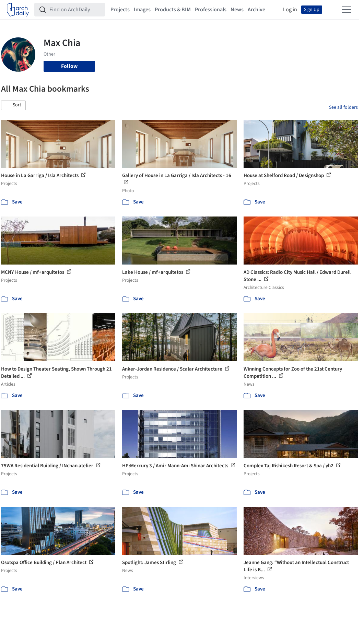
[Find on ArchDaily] (75, 10)
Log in (290, 10)
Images (142, 10)
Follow (69, 66)
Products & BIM (173, 10)
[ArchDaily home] (18, 10)
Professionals (211, 10)
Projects (120, 10)
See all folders (343, 107)
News (237, 10)
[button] (13, 105)
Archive (256, 10)
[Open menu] (347, 10)
